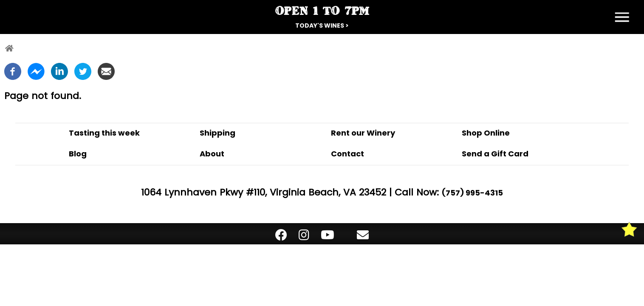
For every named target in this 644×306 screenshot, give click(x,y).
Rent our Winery (363, 133)
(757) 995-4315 (472, 193)
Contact (347, 154)
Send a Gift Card (495, 154)
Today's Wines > (322, 25)
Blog (78, 154)
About (212, 154)
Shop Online (486, 133)
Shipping (217, 133)
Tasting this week (104, 133)
